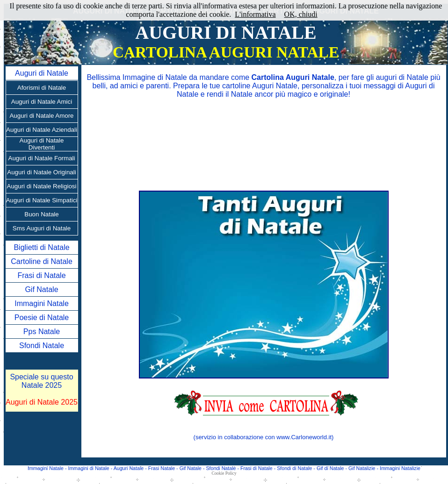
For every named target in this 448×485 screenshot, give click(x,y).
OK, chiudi (301, 14)
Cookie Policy (224, 473)
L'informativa (255, 14)
